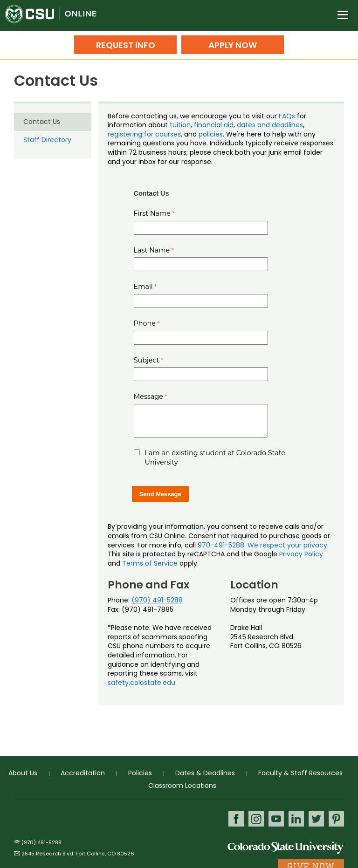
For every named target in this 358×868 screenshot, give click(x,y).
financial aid (214, 125)
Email (143, 287)
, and (190, 134)
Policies (140, 773)
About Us (23, 773)
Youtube (276, 819)
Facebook (236, 819)
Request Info (126, 45)
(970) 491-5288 (157, 600)
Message (149, 396)
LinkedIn (296, 819)
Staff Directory (47, 140)
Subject (147, 360)
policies (211, 134)
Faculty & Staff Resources (300, 773)
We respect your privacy (287, 545)
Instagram (256, 819)
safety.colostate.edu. (142, 683)
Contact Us (42, 122)
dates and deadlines (270, 125)
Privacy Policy (301, 554)
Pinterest (336, 819)
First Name (152, 213)
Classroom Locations (182, 786)
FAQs (287, 116)
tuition (180, 125)
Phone (145, 323)
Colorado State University (286, 847)
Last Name (152, 250)
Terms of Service (150, 563)
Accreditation (83, 773)
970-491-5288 (221, 545)
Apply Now (233, 45)
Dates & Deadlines (205, 773)
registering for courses (144, 134)
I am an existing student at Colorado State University (215, 458)
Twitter (316, 819)
